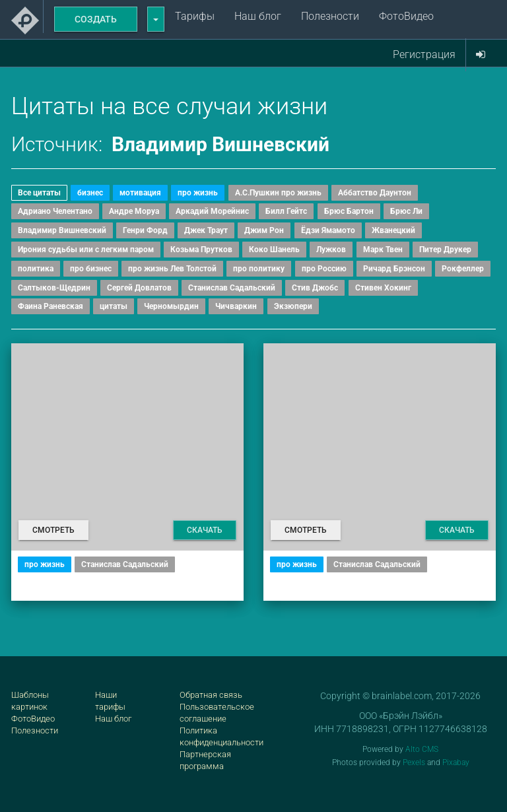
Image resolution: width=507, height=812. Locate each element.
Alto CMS (422, 749)
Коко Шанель (274, 250)
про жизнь (198, 193)
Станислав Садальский (232, 288)
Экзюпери (293, 306)
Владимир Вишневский (62, 230)
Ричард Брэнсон (394, 269)
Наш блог (258, 16)
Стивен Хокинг (383, 288)
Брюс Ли (406, 211)
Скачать (205, 530)
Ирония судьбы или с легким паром (86, 250)
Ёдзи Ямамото (328, 230)
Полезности (330, 16)
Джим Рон (264, 230)
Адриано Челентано (55, 211)
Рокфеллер (463, 269)
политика (36, 269)
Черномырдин (171, 306)
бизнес (90, 193)
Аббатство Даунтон (375, 193)
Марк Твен (383, 250)
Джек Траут (206, 230)
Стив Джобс (315, 288)
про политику (259, 269)
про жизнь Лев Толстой (172, 269)
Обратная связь (211, 695)
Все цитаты (39, 193)
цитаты (114, 306)
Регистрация (424, 54)
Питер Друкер (445, 250)
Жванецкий (393, 230)
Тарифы (195, 16)
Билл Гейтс (286, 211)
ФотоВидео (406, 16)
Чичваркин (236, 306)
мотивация (140, 193)
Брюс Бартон (349, 211)
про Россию (324, 269)
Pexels (414, 762)
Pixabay (456, 762)
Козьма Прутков (201, 250)
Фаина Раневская (51, 306)
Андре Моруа (134, 211)
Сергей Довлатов (139, 288)
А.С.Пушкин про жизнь (278, 193)
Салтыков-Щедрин (54, 288)
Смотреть (53, 530)
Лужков (331, 250)
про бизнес (91, 269)
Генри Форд (145, 230)
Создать (96, 19)
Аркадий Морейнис (212, 211)
